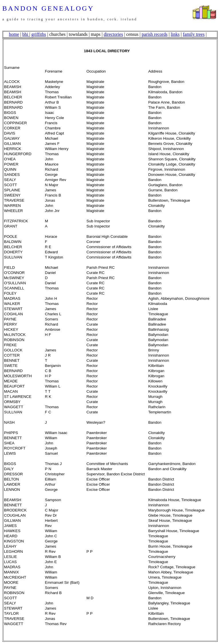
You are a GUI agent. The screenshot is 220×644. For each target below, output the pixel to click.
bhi (26, 34)
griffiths (39, 34)
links (175, 34)
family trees (194, 34)
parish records (154, 34)
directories (113, 34)
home (14, 34)
